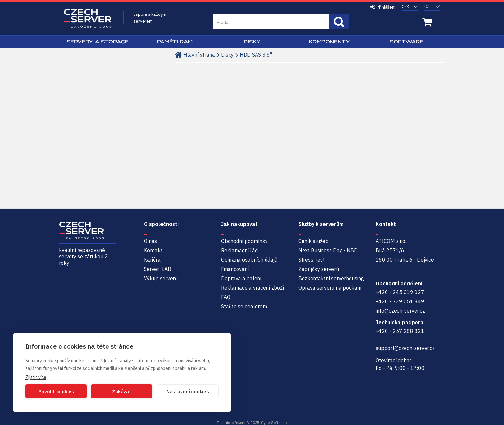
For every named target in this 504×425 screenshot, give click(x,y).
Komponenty (329, 42)
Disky (252, 42)
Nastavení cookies (188, 391)
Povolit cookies (56, 391)
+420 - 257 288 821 (400, 331)
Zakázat (122, 391)
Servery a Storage (98, 42)
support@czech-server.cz (405, 348)
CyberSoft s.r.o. (274, 423)
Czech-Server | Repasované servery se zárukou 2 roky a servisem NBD (88, 18)
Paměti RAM (175, 42)
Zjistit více (36, 377)
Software (406, 42)
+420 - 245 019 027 (400, 292)
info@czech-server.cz (400, 311)
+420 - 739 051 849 (400, 301)
